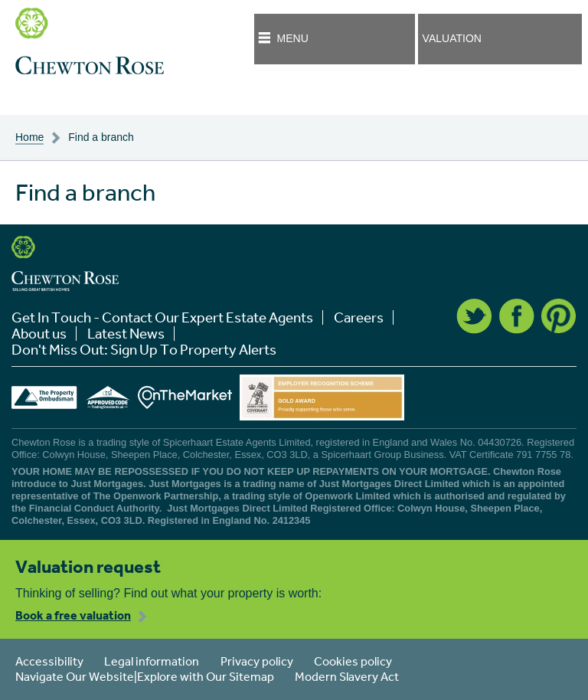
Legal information (152, 661)
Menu (293, 38)
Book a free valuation (73, 615)
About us (39, 334)
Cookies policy (353, 661)
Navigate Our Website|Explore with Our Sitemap (145, 676)
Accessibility (49, 661)
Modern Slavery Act (347, 676)
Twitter (474, 316)
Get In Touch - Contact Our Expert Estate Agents (162, 317)
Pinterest (559, 316)
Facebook (517, 316)
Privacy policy (257, 661)
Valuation (452, 38)
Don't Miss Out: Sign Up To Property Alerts (144, 350)
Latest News (126, 334)
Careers (359, 317)
